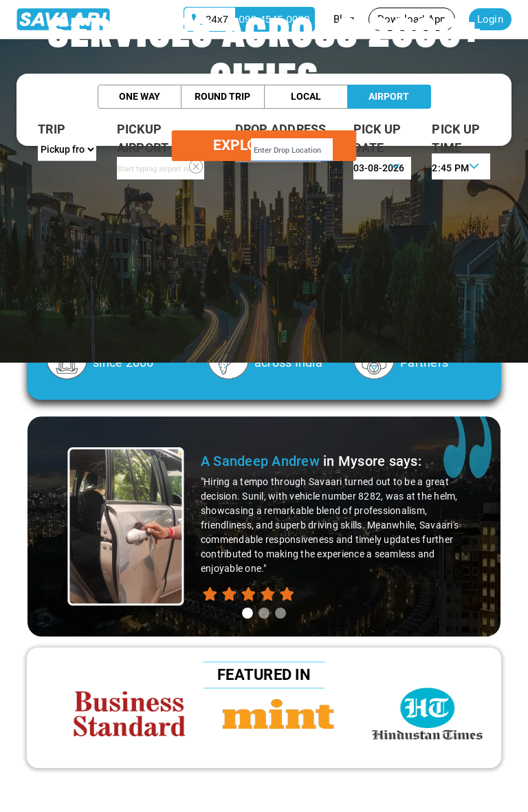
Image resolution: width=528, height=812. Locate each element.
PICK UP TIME (456, 138)
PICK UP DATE (377, 138)
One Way (140, 96)
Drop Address (281, 129)
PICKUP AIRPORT (143, 138)
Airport (389, 96)
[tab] (247, 613)
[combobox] (161, 168)
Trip (52, 129)
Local (306, 96)
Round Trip (222, 96)
